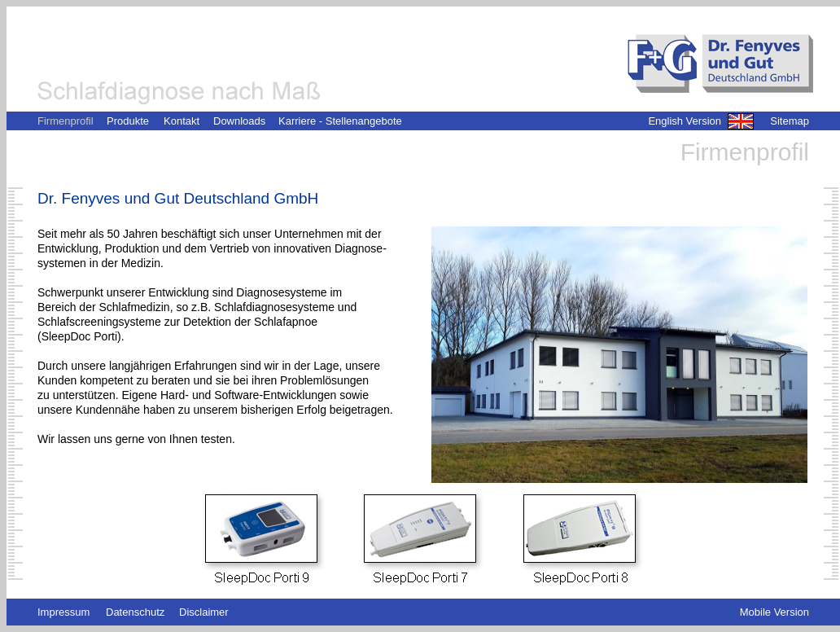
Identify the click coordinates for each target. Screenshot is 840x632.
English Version (685, 121)
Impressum (63, 612)
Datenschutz (135, 612)
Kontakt (182, 121)
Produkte (128, 121)
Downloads (239, 121)
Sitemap (790, 121)
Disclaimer (204, 612)
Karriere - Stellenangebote (340, 121)
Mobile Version (774, 612)
